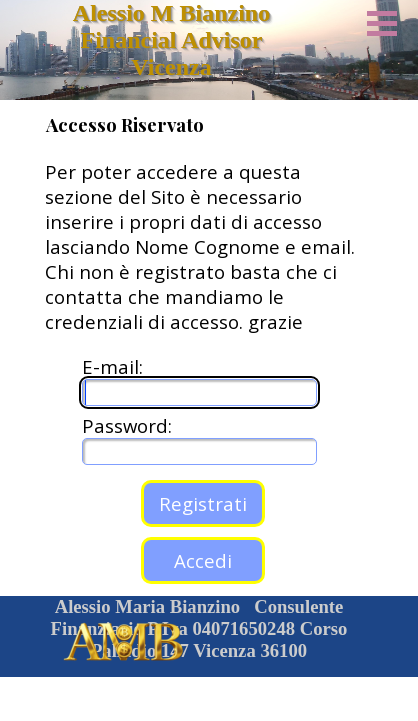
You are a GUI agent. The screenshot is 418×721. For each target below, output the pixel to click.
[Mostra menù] (382, 23)
